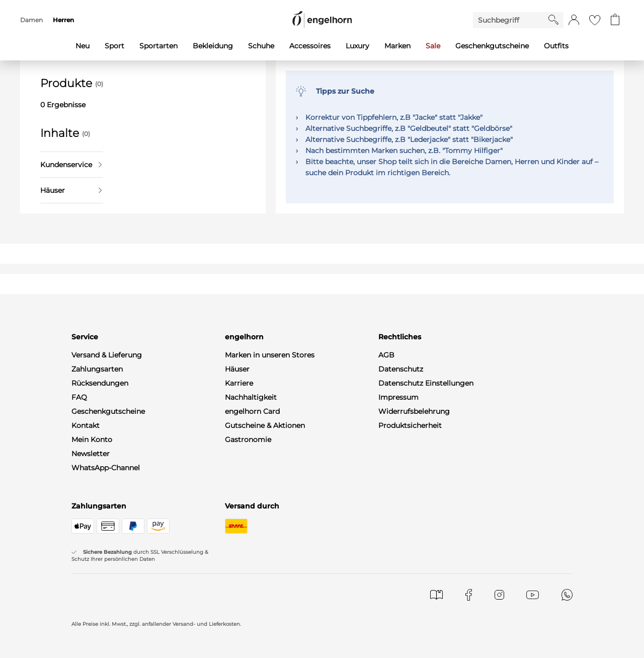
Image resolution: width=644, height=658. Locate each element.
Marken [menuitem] (397, 46)
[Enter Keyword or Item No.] (511, 20)
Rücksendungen (100, 383)
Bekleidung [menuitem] (213, 46)
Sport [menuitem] (114, 46)
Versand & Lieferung (107, 355)
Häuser (71, 190)
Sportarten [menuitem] (158, 46)
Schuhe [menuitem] (261, 46)
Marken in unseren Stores (270, 355)
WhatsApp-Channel (106, 468)
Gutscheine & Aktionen (265, 425)
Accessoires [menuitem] (310, 46)
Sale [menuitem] (433, 46)
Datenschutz (401, 369)
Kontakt (86, 425)
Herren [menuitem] (63, 20)
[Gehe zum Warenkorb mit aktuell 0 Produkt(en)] (615, 20)
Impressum (398, 397)
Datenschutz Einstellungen (426, 383)
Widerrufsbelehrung (414, 411)
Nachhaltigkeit (251, 397)
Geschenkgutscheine (108, 411)
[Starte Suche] (553, 20)
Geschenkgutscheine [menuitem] (492, 46)
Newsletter (91, 454)
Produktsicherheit (410, 425)
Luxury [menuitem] (357, 46)
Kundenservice (71, 165)
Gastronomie (248, 440)
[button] (574, 20)
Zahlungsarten (97, 369)
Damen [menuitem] (31, 20)
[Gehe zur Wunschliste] (595, 20)
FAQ (79, 397)
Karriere (239, 383)
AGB (386, 355)
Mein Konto (92, 440)
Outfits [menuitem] (556, 46)
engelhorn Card (252, 411)
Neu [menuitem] (83, 46)
